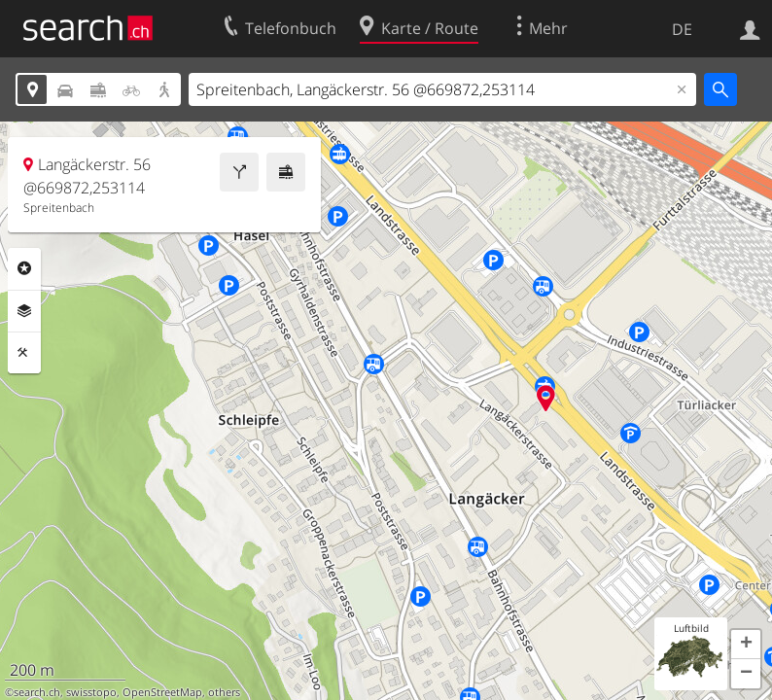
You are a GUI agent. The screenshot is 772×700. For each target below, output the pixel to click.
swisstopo (91, 692)
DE (682, 29)
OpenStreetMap (162, 692)
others (224, 692)
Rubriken (24, 268)
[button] (746, 645)
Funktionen (24, 353)
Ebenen (24, 311)
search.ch (37, 692)
